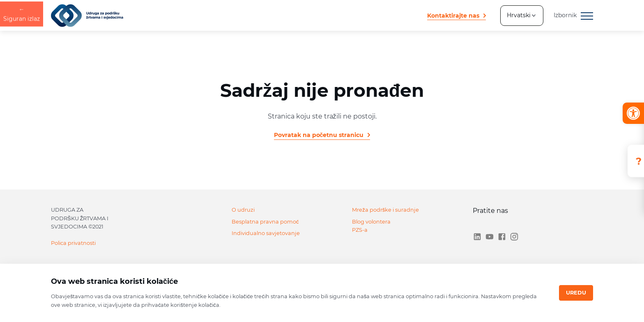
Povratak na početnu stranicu (319, 135)
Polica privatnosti (73, 243)
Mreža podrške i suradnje (385, 210)
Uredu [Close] (576, 293)
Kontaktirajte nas (453, 16)
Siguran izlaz (22, 161)
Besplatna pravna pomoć (265, 222)
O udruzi (243, 210)
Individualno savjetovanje (266, 233)
